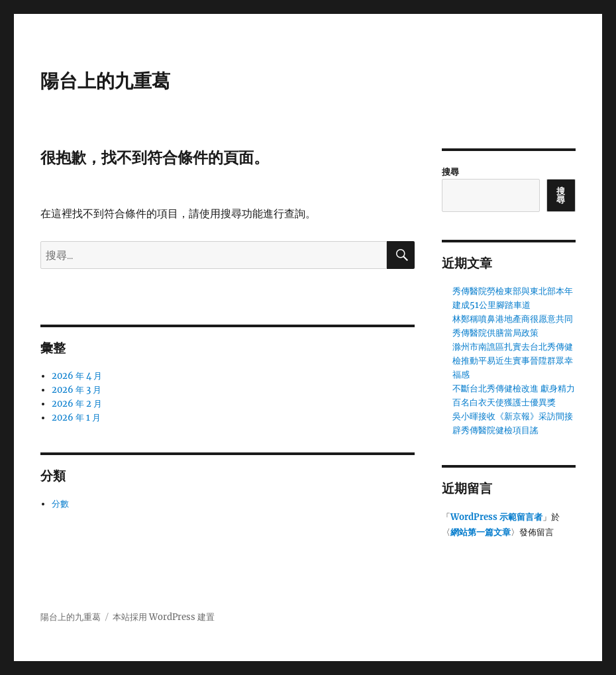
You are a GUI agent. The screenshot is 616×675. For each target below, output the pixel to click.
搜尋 (450, 172)
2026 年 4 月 (77, 376)
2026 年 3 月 (77, 390)
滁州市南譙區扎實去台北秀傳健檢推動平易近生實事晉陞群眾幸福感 (513, 361)
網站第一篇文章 (481, 532)
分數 (60, 504)
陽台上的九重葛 (105, 81)
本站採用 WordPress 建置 (164, 617)
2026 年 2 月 (77, 404)
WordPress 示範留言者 (496, 517)
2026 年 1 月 (76, 418)
